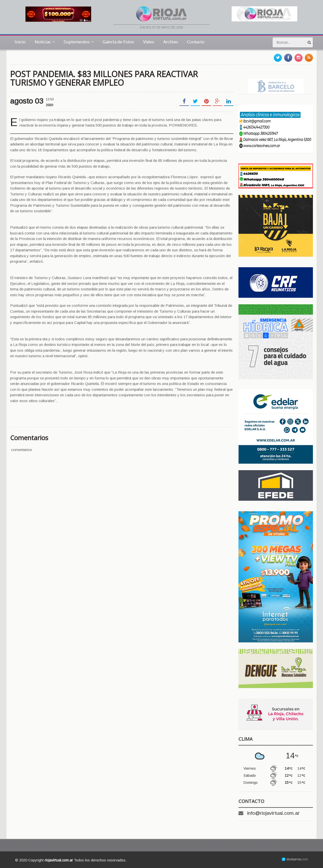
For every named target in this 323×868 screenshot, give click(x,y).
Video (149, 42)
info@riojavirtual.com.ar (273, 813)
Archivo (171, 42)
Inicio (20, 42)
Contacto (196, 42)
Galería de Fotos (118, 42)
